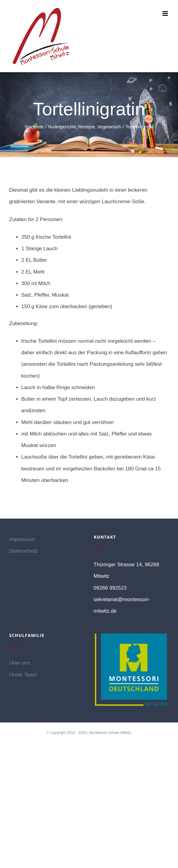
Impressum (22, 539)
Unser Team (23, 675)
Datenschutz (24, 551)
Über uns (20, 663)
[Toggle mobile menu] (166, 13)
